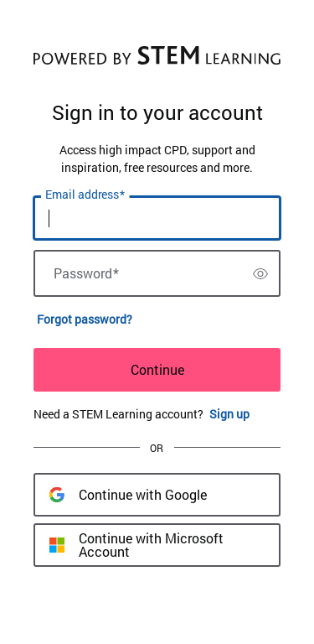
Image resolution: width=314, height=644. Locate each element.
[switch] (260, 273)
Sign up (229, 414)
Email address (85, 195)
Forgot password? (85, 319)
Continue (157, 369)
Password (86, 273)
